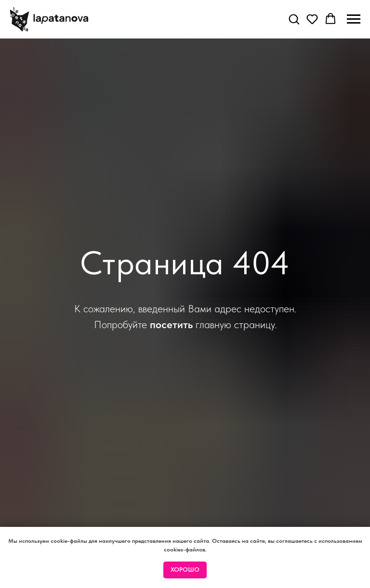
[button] (294, 19)
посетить (171, 324)
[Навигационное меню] (354, 19)
